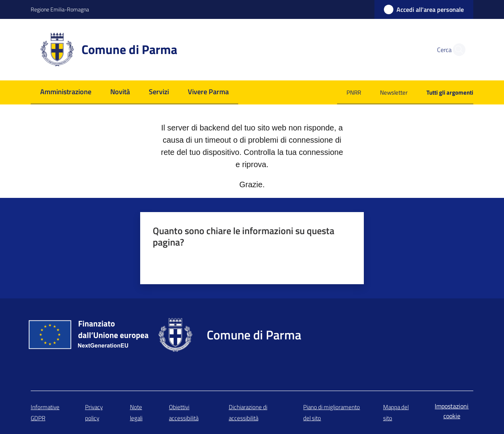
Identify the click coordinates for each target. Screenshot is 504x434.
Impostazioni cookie (452, 411)
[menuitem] (66, 92)
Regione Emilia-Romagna (60, 9)
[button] (457, 50)
